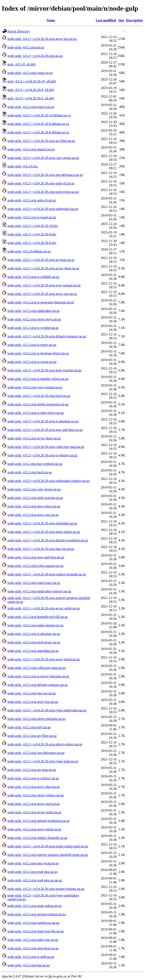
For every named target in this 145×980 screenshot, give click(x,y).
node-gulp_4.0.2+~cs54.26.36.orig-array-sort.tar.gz (42, 294)
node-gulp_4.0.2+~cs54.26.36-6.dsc (32, 243)
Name (51, 20)
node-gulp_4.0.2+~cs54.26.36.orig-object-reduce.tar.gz (45, 744)
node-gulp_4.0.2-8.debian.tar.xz (29, 251)
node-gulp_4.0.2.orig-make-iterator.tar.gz (35, 625)
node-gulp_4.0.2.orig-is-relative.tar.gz (33, 778)
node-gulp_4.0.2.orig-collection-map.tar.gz (37, 668)
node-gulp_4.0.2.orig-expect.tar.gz (31, 107)
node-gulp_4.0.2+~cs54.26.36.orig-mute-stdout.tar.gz (44, 532)
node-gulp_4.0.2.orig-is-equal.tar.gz (32, 217)
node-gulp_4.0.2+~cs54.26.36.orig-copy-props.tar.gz (43, 158)
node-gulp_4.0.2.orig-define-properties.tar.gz (38, 404)
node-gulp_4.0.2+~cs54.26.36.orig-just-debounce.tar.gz (45, 175)
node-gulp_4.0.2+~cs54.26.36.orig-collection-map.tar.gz (46, 447)
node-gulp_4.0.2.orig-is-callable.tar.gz (33, 277)
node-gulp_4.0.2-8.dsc (23, 166)
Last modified (106, 20)
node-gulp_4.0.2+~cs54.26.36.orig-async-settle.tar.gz (44, 608)
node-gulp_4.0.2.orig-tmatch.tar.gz (31, 149)
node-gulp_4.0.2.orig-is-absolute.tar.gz (34, 634)
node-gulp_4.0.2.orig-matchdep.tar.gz (33, 651)
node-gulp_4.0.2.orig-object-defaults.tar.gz (37, 719)
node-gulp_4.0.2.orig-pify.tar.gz (29, 727)
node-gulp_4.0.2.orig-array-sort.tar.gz (33, 515)
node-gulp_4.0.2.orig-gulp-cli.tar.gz (32, 200)
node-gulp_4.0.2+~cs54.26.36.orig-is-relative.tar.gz (42, 455)
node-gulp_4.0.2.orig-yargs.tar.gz (30, 73)
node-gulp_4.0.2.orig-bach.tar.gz (30, 472)
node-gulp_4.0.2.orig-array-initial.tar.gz (34, 829)
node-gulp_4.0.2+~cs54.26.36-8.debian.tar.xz (38, 132)
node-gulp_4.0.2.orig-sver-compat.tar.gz (35, 387)
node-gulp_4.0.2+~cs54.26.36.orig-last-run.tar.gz (41, 549)
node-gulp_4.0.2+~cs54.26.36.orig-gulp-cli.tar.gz (41, 183)
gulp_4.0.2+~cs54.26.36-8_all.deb (31, 90)
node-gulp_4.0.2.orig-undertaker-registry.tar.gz (39, 591)
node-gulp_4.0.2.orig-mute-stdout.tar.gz (35, 906)
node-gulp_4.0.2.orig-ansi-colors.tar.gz (34, 506)
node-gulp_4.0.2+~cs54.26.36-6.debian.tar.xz (38, 124)
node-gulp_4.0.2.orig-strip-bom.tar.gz (33, 948)
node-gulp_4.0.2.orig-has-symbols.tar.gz (35, 464)
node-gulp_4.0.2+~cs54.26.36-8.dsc (32, 234)
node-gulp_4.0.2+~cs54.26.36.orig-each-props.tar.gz (43, 192)
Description (134, 20)
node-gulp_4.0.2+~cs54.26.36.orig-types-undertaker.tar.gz (47, 710)
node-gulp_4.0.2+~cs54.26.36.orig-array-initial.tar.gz (44, 659)
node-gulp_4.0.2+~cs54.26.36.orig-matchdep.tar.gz (42, 523)
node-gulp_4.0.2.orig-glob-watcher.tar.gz (35, 498)
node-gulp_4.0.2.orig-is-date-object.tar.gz (36, 413)
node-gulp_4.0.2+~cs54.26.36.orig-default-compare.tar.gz (47, 336)
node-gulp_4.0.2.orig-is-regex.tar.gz (32, 345)
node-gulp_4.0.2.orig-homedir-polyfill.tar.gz (38, 617)
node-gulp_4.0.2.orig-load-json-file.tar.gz (36, 931)
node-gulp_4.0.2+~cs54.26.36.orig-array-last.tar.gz (42, 39)
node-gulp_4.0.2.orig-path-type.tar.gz (33, 940)
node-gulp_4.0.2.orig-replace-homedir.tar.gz (37, 838)
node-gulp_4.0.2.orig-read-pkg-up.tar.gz (35, 880)
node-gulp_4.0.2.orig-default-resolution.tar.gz (39, 821)
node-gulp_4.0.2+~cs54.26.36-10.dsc (33, 226)
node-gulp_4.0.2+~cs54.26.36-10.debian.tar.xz (39, 115)
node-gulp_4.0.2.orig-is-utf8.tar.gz (31, 957)
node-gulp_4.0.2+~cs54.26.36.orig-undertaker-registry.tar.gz (49, 481)
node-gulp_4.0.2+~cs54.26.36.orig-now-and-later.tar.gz (45, 430)
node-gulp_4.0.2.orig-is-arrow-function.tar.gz (38, 676)
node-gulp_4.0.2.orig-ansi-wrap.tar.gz (33, 863)
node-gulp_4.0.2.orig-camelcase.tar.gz (33, 923)
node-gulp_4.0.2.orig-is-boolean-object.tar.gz (38, 353)
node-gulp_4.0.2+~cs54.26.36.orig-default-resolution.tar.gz (48, 540)
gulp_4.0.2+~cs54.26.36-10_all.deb (32, 81)
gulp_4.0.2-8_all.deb (22, 64)
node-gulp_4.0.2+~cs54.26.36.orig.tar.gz (35, 56)
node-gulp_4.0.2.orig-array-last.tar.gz (33, 702)
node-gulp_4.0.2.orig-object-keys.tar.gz (34, 319)
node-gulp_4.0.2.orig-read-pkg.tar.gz (32, 872)
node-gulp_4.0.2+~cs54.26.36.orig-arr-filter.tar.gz (41, 141)
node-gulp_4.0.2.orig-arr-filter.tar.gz (32, 736)
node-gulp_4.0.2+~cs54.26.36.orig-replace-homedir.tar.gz (47, 574)
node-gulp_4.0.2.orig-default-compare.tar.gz (38, 685)
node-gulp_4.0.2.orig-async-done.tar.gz (34, 438)
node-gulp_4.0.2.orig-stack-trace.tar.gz (34, 583)
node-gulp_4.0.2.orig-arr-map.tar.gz (32, 770)
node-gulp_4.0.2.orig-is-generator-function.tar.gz (41, 302)
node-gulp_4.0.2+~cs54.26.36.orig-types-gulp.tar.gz (43, 761)
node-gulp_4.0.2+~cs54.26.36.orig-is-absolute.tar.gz (43, 421)
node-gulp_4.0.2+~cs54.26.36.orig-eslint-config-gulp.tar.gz (48, 846)
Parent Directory (19, 31)
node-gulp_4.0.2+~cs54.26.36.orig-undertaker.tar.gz (43, 209)
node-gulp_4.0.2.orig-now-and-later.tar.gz (36, 557)
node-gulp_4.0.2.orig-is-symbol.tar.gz (33, 328)
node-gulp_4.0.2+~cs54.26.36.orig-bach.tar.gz (39, 396)
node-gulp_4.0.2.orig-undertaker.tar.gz (34, 311)
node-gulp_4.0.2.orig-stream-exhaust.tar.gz (37, 914)
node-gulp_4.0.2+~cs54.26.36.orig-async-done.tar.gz (43, 268)
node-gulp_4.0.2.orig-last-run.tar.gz (32, 693)
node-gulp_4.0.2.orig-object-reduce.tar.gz (36, 795)
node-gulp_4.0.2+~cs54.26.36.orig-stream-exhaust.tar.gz (46, 889)
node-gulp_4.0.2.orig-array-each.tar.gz (34, 804)
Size (121, 20)
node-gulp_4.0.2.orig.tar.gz (26, 47)
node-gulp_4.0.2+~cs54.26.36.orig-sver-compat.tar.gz (44, 285)
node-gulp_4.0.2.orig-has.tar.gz (29, 965)
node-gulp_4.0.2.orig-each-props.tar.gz (34, 642)
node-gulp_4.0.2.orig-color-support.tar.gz (36, 566)
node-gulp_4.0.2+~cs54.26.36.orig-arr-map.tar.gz (41, 260)
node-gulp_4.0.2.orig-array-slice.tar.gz (34, 787)
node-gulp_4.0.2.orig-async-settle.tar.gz (34, 812)
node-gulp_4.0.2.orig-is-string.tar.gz (32, 362)
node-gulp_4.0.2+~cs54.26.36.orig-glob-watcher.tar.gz (45, 370)
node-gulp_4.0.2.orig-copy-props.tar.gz (34, 489)
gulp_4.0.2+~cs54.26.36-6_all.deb (31, 98)
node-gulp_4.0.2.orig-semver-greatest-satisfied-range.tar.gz (48, 855)
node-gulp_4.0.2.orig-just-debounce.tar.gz (36, 753)
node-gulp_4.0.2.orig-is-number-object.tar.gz (38, 379)
